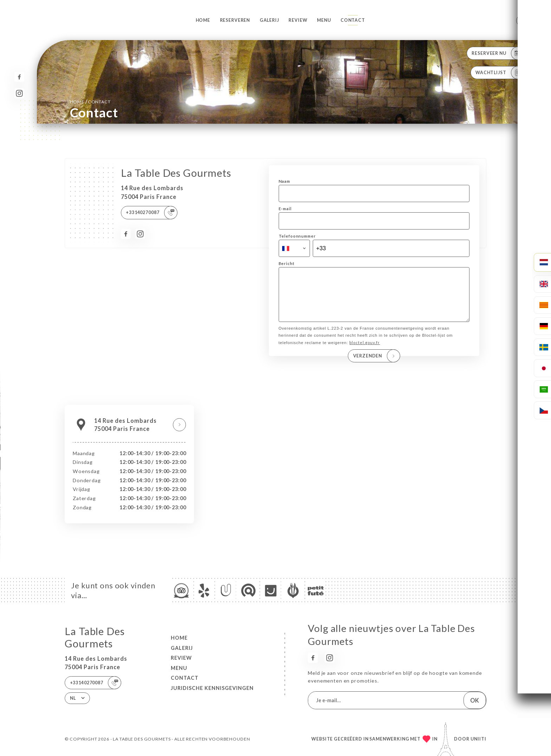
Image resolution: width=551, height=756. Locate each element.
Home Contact (90, 101)
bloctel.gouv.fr (365, 352)
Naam (284, 181)
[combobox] (294, 248)
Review (298, 20)
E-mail (285, 209)
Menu (324, 20)
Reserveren (235, 20)
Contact (353, 20)
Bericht (287, 263)
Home (203, 20)
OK (475, 700)
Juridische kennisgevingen (212, 688)
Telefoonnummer (297, 236)
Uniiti (478, 739)
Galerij (269, 20)
